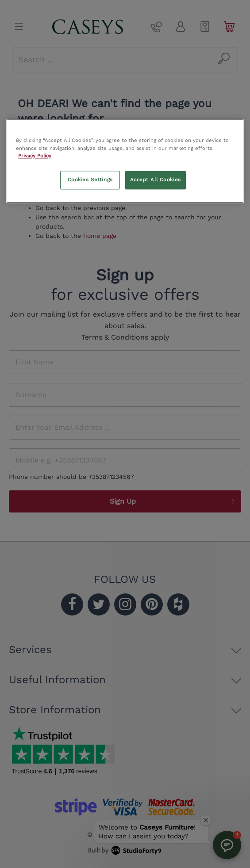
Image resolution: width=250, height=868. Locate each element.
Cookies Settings (90, 180)
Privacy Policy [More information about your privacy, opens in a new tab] (35, 156)
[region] (125, 161)
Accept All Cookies (156, 180)
